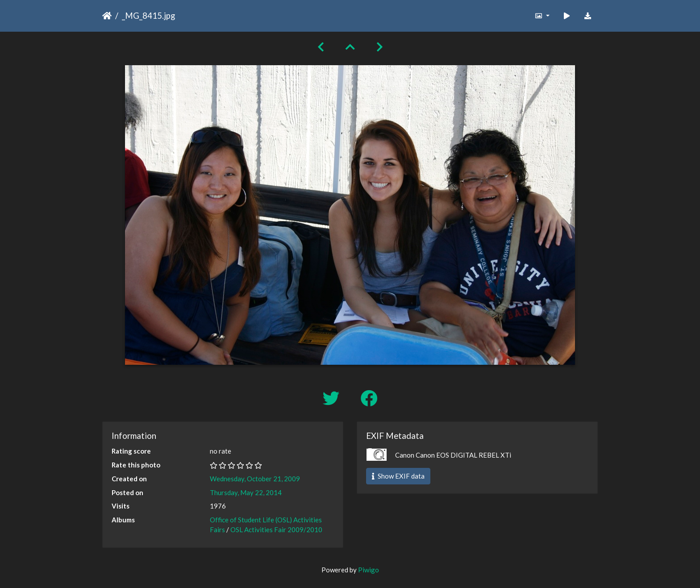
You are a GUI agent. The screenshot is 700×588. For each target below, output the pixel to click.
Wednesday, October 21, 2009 (255, 479)
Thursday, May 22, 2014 (246, 492)
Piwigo (369, 570)
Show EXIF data (398, 476)
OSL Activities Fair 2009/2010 (276, 530)
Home (107, 16)
